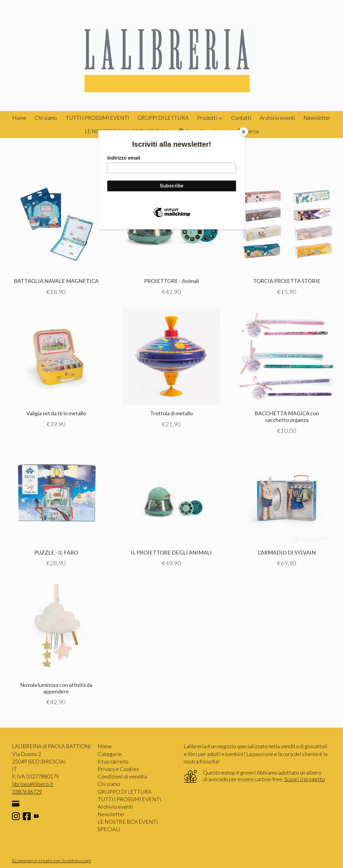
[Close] (244, 132)
